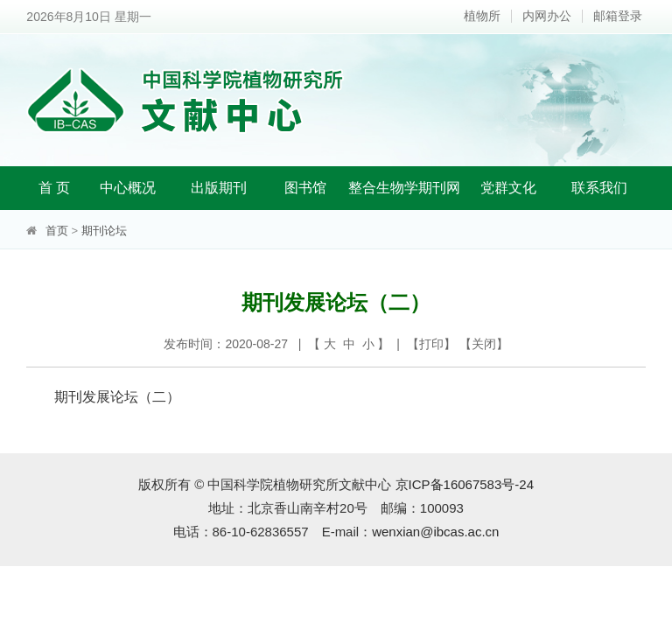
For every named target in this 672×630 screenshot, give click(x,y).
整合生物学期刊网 (404, 188)
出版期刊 (219, 188)
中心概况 (128, 188)
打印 (431, 344)
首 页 (54, 188)
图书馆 (305, 188)
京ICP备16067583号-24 (465, 484)
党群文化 (508, 188)
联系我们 (599, 188)
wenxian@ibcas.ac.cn (435, 532)
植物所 (482, 16)
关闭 (484, 344)
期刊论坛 (104, 231)
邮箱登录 (618, 16)
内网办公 (547, 16)
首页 (57, 231)
